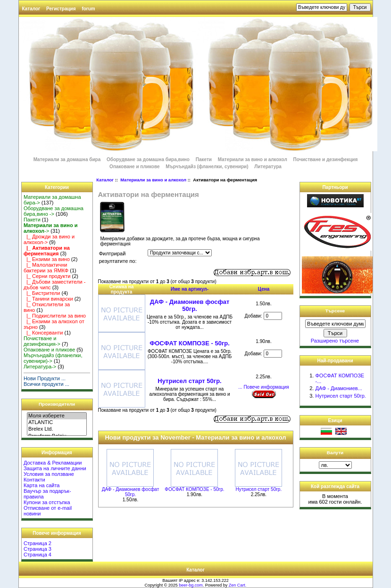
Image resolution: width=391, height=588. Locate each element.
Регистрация (61, 9)
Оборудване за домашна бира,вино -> (54, 211)
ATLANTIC (57, 423)
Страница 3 (37, 549)
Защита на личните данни (55, 468)
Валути (335, 453)
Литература (268, 167)
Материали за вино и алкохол (153, 180)
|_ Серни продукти (47, 276)
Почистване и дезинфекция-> (42, 341)
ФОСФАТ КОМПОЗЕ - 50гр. (190, 343)
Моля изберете (57, 416)
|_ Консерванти (43, 333)
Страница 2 (37, 543)
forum (88, 9)
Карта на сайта (42, 485)
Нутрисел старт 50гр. (189, 381)
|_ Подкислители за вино (55, 316)
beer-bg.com (191, 585)
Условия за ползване (49, 474)
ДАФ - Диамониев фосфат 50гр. (190, 305)
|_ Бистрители (42, 293)
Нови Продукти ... (45, 378)
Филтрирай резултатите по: (118, 257)
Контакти (34, 480)
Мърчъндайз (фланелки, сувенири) (207, 167)
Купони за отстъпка (47, 502)
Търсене (335, 311)
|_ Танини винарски (48, 299)
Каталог (31, 9)
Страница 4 (37, 555)
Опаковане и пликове (134, 167)
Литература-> (40, 367)
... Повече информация (263, 387)
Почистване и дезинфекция (326, 159)
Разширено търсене (335, 341)
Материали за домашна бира (67, 159)
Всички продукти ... (46, 384)
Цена (264, 289)
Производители (57, 404)
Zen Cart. (238, 585)
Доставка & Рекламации (53, 463)
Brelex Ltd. (57, 429)
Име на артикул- (190, 289)
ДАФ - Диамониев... (338, 388)
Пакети (204, 159)
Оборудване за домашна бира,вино (149, 159)
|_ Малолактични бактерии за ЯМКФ (46, 268)
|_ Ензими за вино (47, 259)
